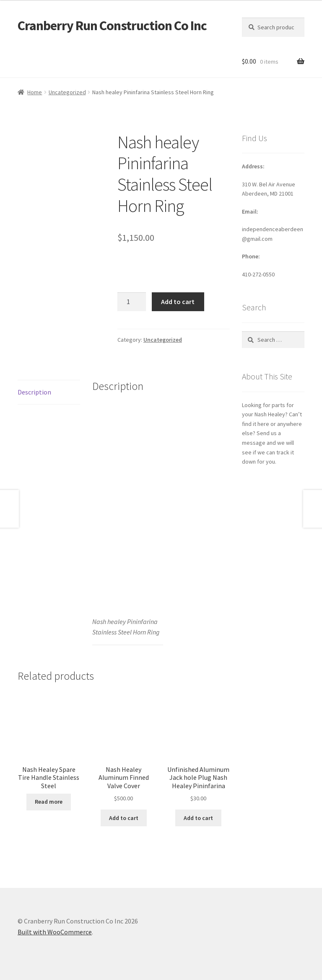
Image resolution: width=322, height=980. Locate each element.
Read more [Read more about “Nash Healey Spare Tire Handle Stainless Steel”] (49, 802)
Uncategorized (67, 92)
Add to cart (178, 302)
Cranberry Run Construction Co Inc (112, 26)
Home (35, 92)
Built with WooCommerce (55, 932)
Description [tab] (34, 392)
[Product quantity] (132, 302)
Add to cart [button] (124, 818)
